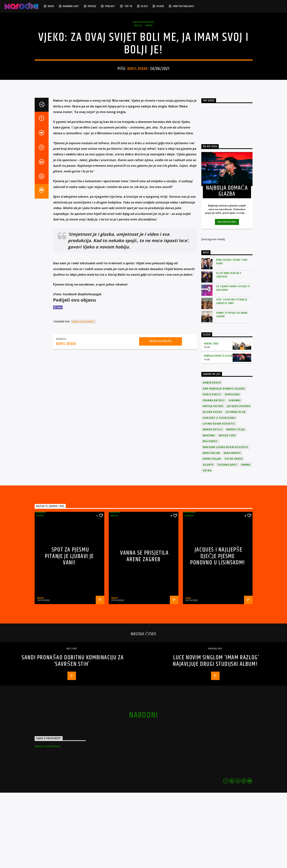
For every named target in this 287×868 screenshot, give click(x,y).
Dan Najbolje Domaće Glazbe (224, 464)
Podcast (110, 6)
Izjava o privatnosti (48, 821)
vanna (246, 540)
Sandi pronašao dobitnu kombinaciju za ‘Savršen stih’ (73, 736)
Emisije (92, 6)
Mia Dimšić (210, 517)
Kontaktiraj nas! (184, 6)
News (149, 63)
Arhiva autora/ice (161, 417)
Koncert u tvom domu (219, 493)
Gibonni (235, 476)
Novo (51, 6)
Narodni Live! (71, 6)
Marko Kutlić (213, 505)
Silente (208, 540)
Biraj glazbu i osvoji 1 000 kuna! (232, 337)
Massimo (209, 511)
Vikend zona (211, 419)
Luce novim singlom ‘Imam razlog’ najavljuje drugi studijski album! (216, 736)
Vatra (207, 546)
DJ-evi (144, 6)
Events (189, 591)
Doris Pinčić (212, 470)
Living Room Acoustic (219, 499)
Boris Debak (138, 106)
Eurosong (232, 470)
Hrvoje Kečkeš (213, 481)
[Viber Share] (58, 383)
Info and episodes (227, 297)
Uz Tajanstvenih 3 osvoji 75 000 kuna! (233, 364)
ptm (188, 673)
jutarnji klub (236, 487)
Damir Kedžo (212, 458)
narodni (144, 791)
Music (138, 63)
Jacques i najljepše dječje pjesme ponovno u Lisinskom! (218, 632)
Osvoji (160, 6)
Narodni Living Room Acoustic (226, 522)
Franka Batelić (214, 476)
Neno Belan (211, 528)
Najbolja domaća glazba (219, 431)
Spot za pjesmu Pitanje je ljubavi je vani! (232, 377)
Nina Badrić (232, 528)
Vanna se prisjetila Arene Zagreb (232, 390)
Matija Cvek (227, 511)
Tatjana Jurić (227, 540)
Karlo (41, 673)
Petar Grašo (234, 534)
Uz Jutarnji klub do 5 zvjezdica (229, 350)
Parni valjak (212, 534)
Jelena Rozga (212, 487)
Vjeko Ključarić (83, 397)
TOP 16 (128, 6)
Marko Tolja (236, 505)
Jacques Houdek (239, 481)
